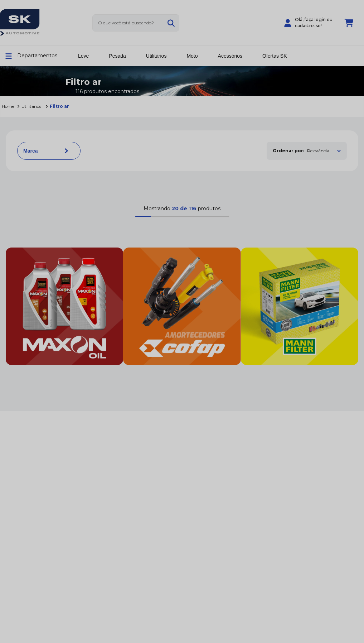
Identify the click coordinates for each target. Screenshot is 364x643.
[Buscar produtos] (171, 23)
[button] (33, 56)
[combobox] (136, 23)
